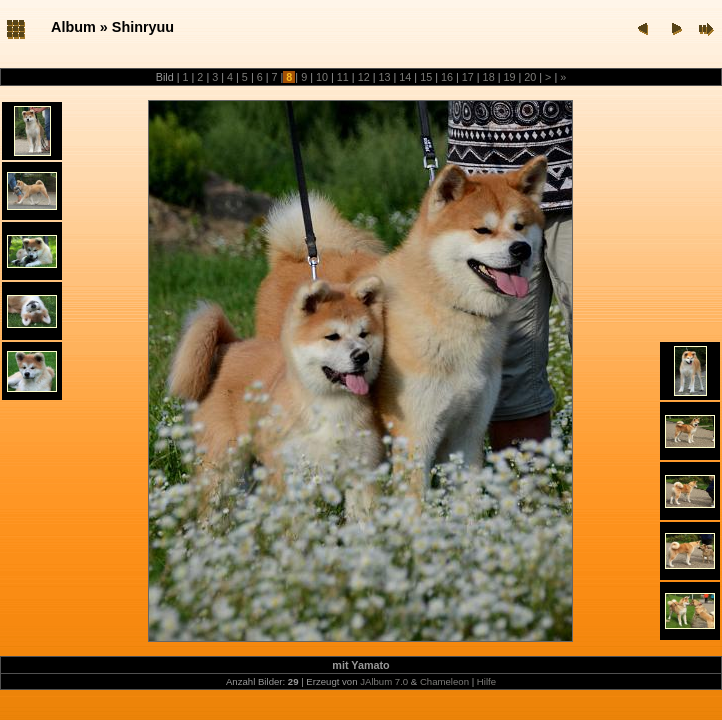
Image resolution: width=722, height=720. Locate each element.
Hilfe (486, 681)
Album (73, 27)
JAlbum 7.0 (384, 681)
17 (468, 77)
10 (322, 77)
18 (489, 77)
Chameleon (444, 681)
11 (343, 77)
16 (447, 77)
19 (509, 77)
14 (405, 77)
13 (384, 77)
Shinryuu (143, 27)
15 (426, 77)
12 (364, 77)
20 (530, 77)
